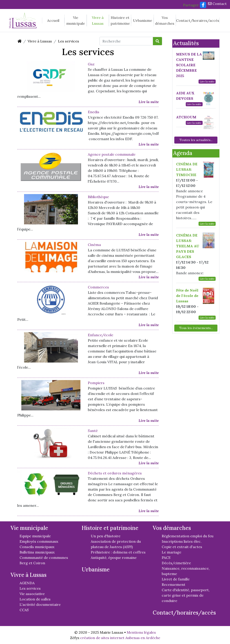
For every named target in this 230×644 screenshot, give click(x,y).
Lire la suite (149, 102)
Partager (191, 5)
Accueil (53, 20)
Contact (217, 4)
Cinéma (94, 245)
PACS (166, 558)
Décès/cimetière (176, 563)
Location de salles (35, 599)
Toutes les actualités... (196, 140)
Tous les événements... (196, 328)
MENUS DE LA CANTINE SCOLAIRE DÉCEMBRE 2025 (189, 65)
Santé (93, 431)
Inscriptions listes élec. (182, 541)
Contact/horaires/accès (198, 20)
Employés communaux (39, 541)
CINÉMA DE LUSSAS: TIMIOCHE (187, 169)
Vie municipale (76, 20)
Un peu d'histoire (106, 536)
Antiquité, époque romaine (114, 558)
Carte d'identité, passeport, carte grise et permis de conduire (186, 595)
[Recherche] (126, 41)
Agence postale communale (112, 154)
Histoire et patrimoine (120, 20)
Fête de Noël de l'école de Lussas (187, 296)
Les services (69, 41)
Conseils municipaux (37, 547)
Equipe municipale (35, 536)
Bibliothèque (98, 197)
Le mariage (171, 552)
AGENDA (27, 583)
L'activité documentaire (40, 604)
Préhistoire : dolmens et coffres (118, 552)
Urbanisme (143, 20)
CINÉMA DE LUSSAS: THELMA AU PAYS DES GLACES (188, 246)
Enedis (94, 112)
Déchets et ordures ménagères (115, 473)
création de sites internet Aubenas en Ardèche (120, 638)
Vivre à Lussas (98, 20)
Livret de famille (176, 579)
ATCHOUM (186, 117)
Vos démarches (165, 20)
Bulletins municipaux (37, 552)
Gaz (91, 64)
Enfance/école (101, 335)
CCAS (24, 610)
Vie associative (32, 594)
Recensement (174, 584)
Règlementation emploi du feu (188, 536)
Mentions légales (141, 632)
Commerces (98, 287)
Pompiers (96, 383)
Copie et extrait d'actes (182, 547)
